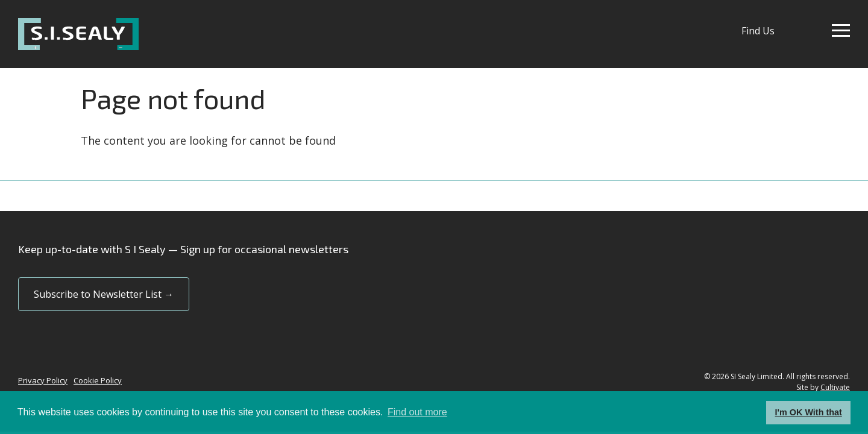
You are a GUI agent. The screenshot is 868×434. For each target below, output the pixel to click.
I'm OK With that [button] (809, 412)
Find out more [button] (417, 412)
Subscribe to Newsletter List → (104, 294)
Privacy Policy (43, 380)
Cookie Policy (98, 380)
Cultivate (835, 387)
